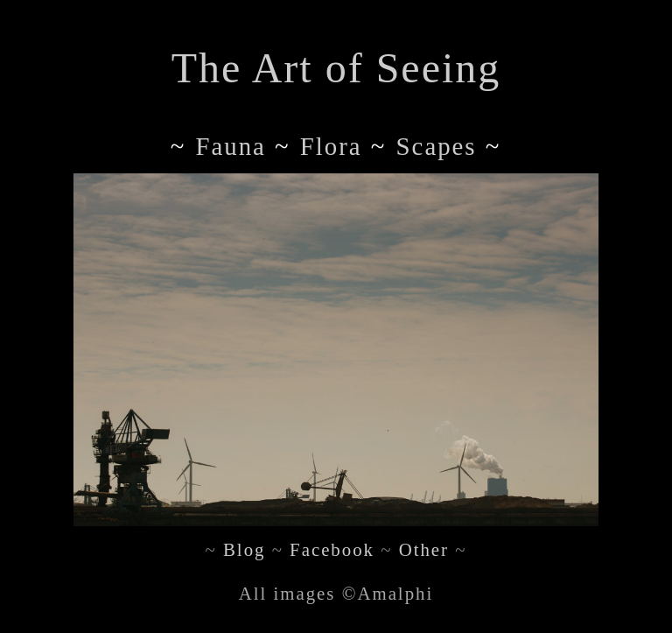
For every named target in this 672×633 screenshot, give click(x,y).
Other (424, 549)
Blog (244, 549)
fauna (230, 146)
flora (331, 146)
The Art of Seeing (336, 68)
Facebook (332, 549)
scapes (437, 146)
